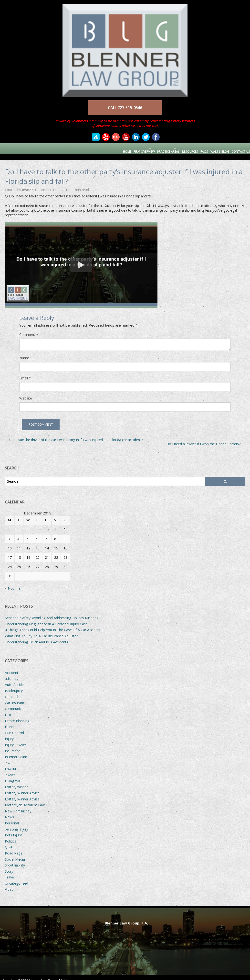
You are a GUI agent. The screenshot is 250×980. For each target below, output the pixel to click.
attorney (12, 673)
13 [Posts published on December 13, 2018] (38, 542)
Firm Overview (117, 149)
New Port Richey (18, 805)
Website (26, 393)
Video (9, 884)
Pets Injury (13, 829)
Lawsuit (11, 763)
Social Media (15, 854)
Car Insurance (16, 697)
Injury (9, 733)
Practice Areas (150, 149)
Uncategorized (16, 878)
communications (18, 703)
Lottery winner (16, 781)
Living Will (13, 775)
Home (97, 149)
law (8, 757)
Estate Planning (17, 715)
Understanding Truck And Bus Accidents (36, 636)
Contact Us (238, 149)
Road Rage (14, 848)
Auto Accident (16, 679)
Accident (12, 667)
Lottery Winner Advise (22, 793)
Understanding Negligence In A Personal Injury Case (46, 618)
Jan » (21, 582)
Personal (12, 817)
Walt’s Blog (215, 149)
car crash (12, 691)
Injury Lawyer (16, 739)
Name (26, 352)
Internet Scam (16, 751)
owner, (28, 184)
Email (25, 373)
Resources (180, 149)
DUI (8, 709)
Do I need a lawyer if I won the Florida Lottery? (206, 438)
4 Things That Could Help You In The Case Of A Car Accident (53, 624)
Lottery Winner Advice (22, 787)
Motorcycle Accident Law (25, 799)
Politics (10, 836)
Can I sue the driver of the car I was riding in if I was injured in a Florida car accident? (74, 434)
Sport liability (15, 860)
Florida (10, 721)
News (9, 811)
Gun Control (14, 727)
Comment (29, 329)
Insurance (13, 745)
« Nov (10, 582)
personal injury (16, 824)
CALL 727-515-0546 (125, 108)
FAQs (197, 149)
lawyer (10, 769)
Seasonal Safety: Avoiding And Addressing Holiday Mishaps (52, 612)
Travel (10, 872)
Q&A (9, 841)
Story (9, 866)
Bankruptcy (14, 685)
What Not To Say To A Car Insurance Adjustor (41, 630)
